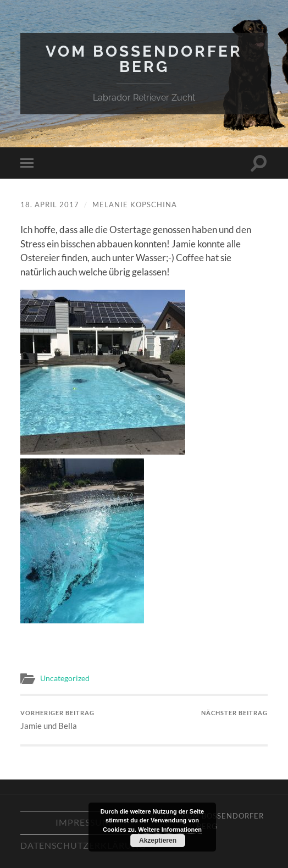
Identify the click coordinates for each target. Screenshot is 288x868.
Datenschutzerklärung (83, 845)
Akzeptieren (158, 841)
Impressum (83, 822)
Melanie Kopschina (135, 204)
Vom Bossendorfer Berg (144, 59)
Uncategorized (65, 678)
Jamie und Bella (57, 720)
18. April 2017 (50, 204)
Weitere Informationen (170, 830)
